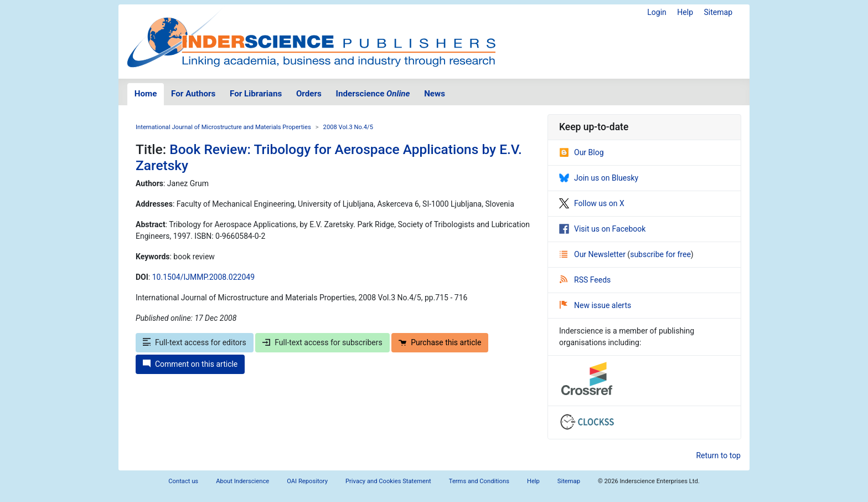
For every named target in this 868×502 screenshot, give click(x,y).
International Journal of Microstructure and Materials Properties (223, 127)
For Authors (193, 94)
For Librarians (256, 94)
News (435, 94)
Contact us (183, 481)
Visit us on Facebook (602, 229)
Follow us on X (592, 203)
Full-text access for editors (195, 342)
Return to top (718, 455)
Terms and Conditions (479, 481)
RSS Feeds (585, 280)
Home (146, 94)
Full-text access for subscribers (322, 342)
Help (685, 12)
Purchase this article (440, 342)
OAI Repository (307, 481)
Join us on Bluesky (599, 178)
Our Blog (582, 152)
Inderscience (373, 94)
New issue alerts (595, 305)
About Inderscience (242, 481)
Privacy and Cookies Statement (388, 481)
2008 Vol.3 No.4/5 (348, 127)
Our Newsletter (593, 254)
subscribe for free (660, 254)
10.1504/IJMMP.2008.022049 (203, 277)
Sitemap (718, 12)
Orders (309, 94)
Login (657, 12)
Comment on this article (190, 364)
